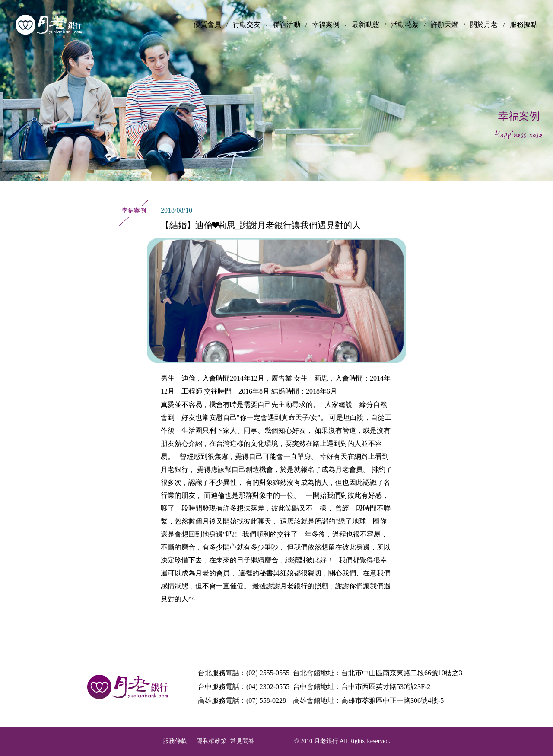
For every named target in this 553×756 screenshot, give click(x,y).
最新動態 (365, 24)
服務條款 (175, 741)
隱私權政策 (212, 741)
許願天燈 (445, 24)
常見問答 (242, 741)
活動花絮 (405, 24)
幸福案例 (326, 24)
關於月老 (484, 24)
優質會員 (207, 24)
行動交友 (247, 24)
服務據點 (524, 24)
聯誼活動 (286, 24)
